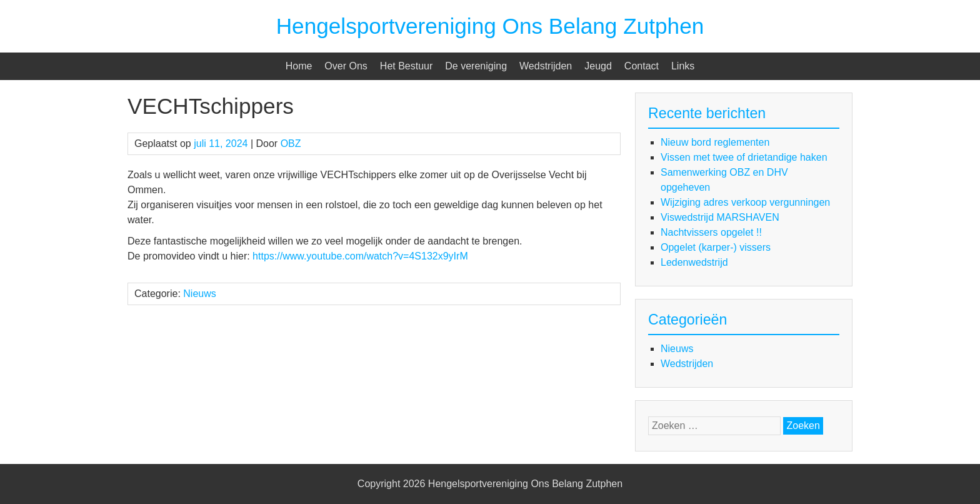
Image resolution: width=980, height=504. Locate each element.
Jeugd (598, 66)
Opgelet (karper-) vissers (716, 247)
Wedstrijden (546, 66)
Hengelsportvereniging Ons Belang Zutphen (490, 26)
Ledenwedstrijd (697, 262)
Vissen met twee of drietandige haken (744, 157)
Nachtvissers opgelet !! (711, 232)
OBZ (291, 144)
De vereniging (476, 66)
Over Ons (346, 66)
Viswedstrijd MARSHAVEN (720, 217)
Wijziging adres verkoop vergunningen (745, 202)
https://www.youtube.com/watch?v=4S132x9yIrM (360, 256)
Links (683, 66)
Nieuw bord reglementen (715, 142)
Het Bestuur (406, 66)
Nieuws (199, 294)
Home (299, 66)
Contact (642, 66)
